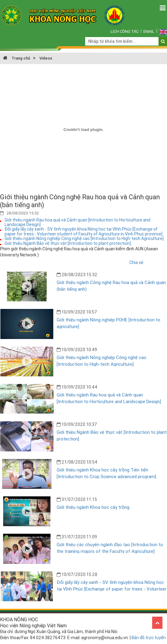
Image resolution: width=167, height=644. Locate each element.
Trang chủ (17, 58)
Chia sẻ (136, 262)
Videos (46, 58)
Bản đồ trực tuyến (149, 638)
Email (149, 31)
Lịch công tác (125, 31)
